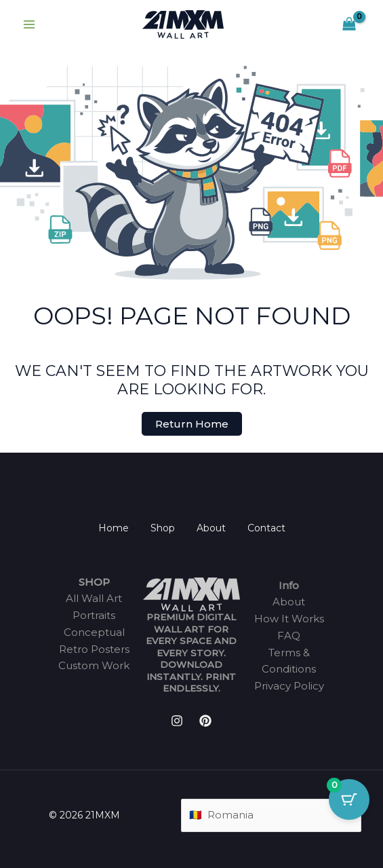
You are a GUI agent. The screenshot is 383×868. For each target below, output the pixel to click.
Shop (163, 528)
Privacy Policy (289, 686)
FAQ (289, 636)
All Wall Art (94, 598)
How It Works (289, 619)
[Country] (271, 815)
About (211, 528)
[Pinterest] (205, 721)
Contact (266, 528)
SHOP (94, 582)
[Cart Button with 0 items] (349, 799)
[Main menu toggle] (29, 25)
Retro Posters (94, 649)
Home (114, 528)
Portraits (94, 615)
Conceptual (94, 632)
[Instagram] (177, 721)
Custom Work (94, 665)
